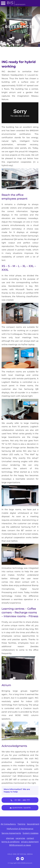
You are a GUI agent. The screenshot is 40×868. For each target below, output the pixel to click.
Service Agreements (11, 833)
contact (30, 838)
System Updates (31, 833)
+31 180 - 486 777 (20, 800)
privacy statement (30, 842)
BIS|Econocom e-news (20, 845)
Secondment (33, 824)
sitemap (10, 838)
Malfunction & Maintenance (20, 829)
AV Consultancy (8, 824)
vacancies (20, 838)
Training (21, 824)
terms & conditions (11, 842)
